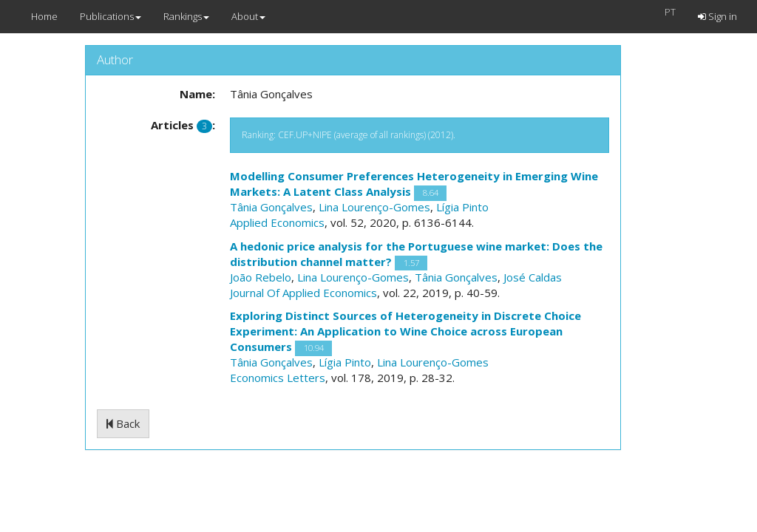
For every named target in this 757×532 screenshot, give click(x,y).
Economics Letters (278, 378)
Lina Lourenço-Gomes (374, 207)
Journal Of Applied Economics (303, 293)
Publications (111, 16)
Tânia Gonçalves (271, 207)
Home (44, 16)
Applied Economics (277, 222)
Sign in (717, 16)
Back (123, 423)
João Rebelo (261, 277)
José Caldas (533, 277)
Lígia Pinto (462, 207)
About (248, 16)
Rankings (186, 16)
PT (670, 12)
